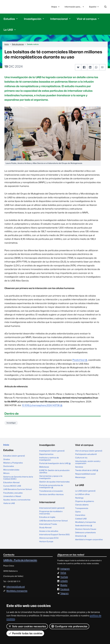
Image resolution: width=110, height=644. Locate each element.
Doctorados (9, 467)
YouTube (64, 578)
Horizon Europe (46, 542)
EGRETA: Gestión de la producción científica (54, 472)
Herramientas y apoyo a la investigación (51, 478)
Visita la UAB (9, 504)
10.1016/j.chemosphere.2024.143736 (41, 406)
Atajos (56, 7)
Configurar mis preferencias (69, 626)
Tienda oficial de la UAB (87, 471)
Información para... (74, 7)
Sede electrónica (84, 526)
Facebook (65, 590)
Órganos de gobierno (85, 502)
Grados (7, 461)
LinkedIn (64, 582)
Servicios (79, 468)
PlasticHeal (78, 360)
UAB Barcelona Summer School (17, 491)
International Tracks (48, 525)
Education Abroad (11, 484)
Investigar (12, 423)
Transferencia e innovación (51, 492)
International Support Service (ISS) (54, 535)
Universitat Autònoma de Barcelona (17, 7)
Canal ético (80, 516)
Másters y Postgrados (13, 464)
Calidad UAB (81, 519)
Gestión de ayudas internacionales (54, 482)
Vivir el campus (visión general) (89, 451)
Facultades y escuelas (13, 494)
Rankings (79, 499)
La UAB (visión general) (85, 492)
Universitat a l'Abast (12, 498)
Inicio (6, 446)
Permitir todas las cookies (25, 633)
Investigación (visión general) (52, 451)
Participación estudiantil (86, 455)
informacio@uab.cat (16, 587)
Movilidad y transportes (86, 523)
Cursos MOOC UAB (12, 487)
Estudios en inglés (47, 518)
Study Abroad (45, 528)
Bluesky (64, 586)
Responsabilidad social (85, 475)
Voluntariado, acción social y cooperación (88, 463)
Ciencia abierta (82, 505)
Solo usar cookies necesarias (27, 626)
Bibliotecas (44, 468)
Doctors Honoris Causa (86, 530)
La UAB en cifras (82, 495)
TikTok (63, 574)
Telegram (64, 594)
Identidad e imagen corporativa (89, 540)
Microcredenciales (11, 471)
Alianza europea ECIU (49, 539)
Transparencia (82, 509)
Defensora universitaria (85, 533)
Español (94, 8)
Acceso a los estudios (49, 532)
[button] (78, 68)
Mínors (6, 474)
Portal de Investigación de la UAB (55, 464)
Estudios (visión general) (14, 457)
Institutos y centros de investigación (49, 460)
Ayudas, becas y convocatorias (17, 501)
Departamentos (46, 455)
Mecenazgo (80, 478)
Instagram (65, 569)
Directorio (81, 537)
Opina (78, 512)
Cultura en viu (81, 458)
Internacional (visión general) (52, 509)
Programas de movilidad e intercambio (51, 513)
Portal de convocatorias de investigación (51, 487)
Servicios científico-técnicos (51, 495)
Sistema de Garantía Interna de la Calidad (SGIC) (18, 479)
